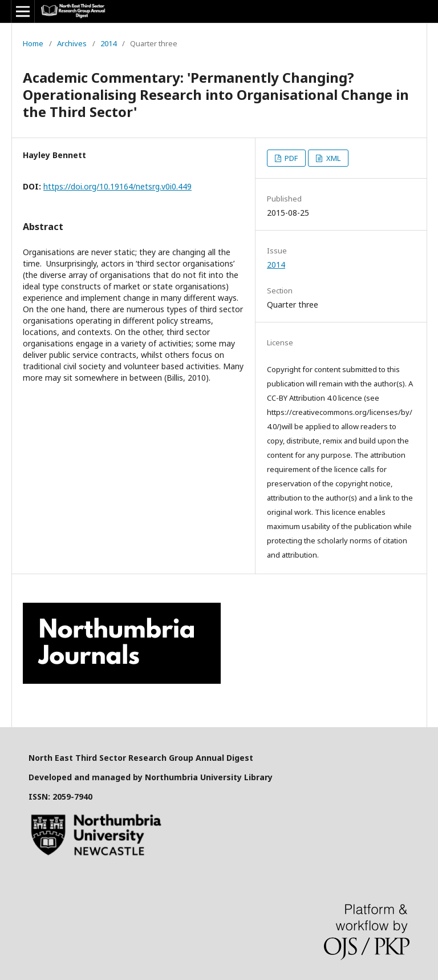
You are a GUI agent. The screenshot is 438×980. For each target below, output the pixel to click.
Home (33, 43)
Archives (72, 43)
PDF (290, 158)
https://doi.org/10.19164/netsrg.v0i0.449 (117, 186)
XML (332, 158)
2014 (108, 43)
